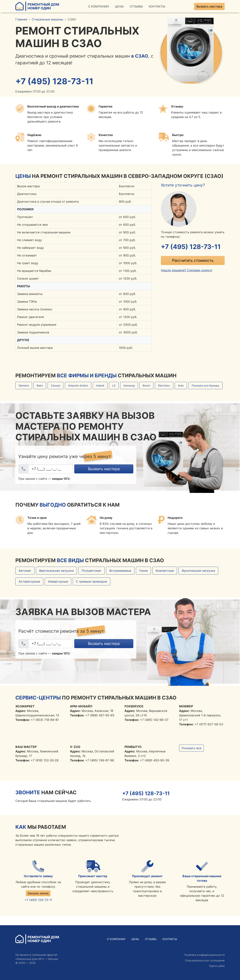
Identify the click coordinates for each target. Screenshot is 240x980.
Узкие (143, 571)
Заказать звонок (38, 894)
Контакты (157, 6)
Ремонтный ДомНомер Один (37, 6)
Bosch (146, 386)
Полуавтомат (91, 571)
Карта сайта (217, 966)
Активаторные (29, 582)
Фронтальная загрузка (198, 571)
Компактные (165, 571)
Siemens (24, 386)
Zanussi (55, 386)
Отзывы (136, 6)
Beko (40, 386)
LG (114, 386)
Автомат (25, 571)
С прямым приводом (91, 582)
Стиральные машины (47, 19)
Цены (119, 6)
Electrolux (164, 386)
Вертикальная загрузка (56, 571)
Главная (21, 19)
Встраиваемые (120, 571)
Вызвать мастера (209, 6)
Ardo (181, 386)
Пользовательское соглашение (205, 960)
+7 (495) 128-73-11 (55, 81)
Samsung (129, 386)
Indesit (100, 386)
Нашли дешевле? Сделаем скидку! (187, 271)
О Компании (98, 6)
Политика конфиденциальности (204, 955)
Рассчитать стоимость (193, 261)
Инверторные (58, 582)
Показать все (191, 748)
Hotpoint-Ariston (78, 386)
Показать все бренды (205, 386)
